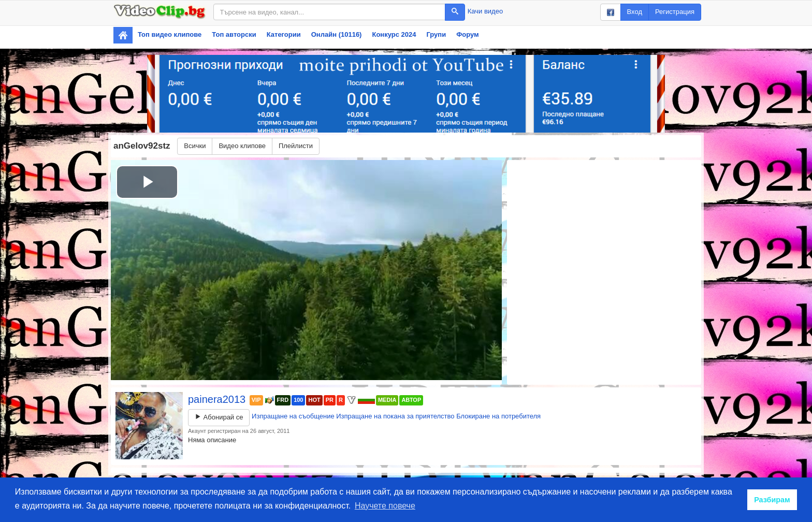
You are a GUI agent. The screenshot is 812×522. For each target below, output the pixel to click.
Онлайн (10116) (337, 34)
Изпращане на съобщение (293, 416)
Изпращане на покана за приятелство (395, 416)
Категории (284, 34)
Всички (195, 146)
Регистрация (675, 12)
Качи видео (485, 11)
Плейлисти (296, 146)
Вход (635, 12)
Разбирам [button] (772, 500)
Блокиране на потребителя (498, 416)
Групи (436, 34)
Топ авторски (234, 34)
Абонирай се (219, 417)
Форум (467, 34)
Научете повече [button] (385, 506)
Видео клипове (242, 146)
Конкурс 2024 (394, 34)
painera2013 (218, 399)
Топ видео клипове (170, 34)
